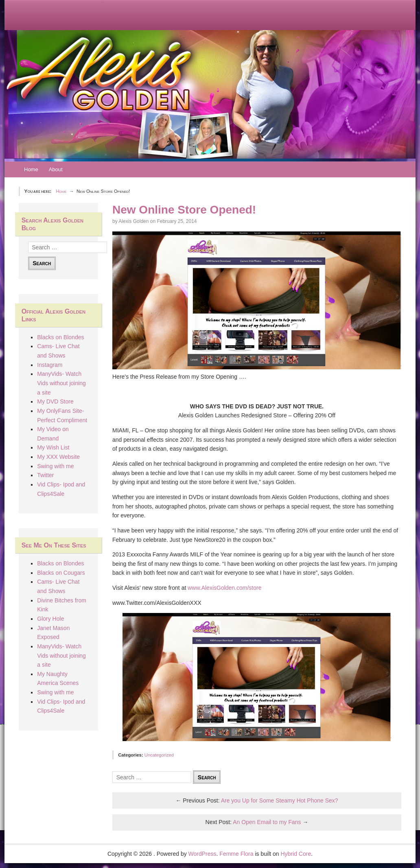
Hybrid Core (296, 854)
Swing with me (55, 466)
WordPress (202, 854)
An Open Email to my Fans (267, 822)
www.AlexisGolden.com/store (224, 588)
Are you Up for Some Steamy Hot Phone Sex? (280, 800)
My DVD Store (55, 401)
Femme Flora (236, 854)
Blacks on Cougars (61, 573)
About (56, 169)
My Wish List (53, 447)
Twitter (45, 475)
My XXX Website (58, 457)
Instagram (50, 365)
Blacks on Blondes (60, 337)
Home (31, 169)
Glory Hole (50, 619)
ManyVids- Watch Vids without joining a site (61, 383)
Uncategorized (159, 755)
